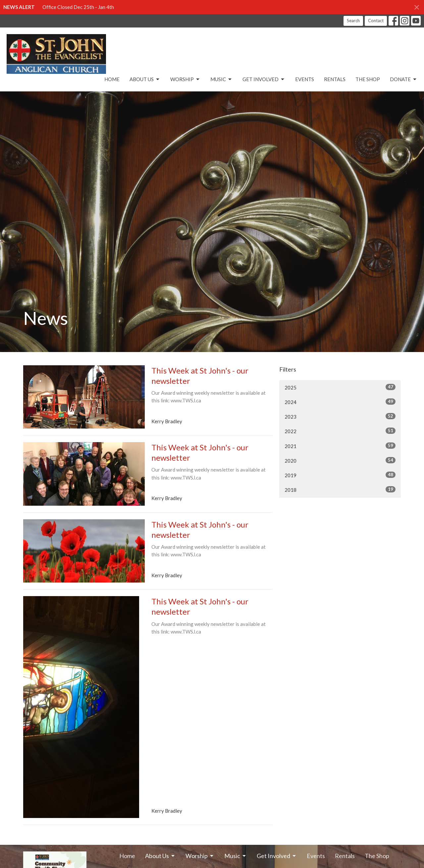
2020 (340, 460)
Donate (404, 79)
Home (112, 79)
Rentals (335, 79)
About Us (145, 79)
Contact (376, 21)
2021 (340, 446)
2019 (340, 475)
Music (221, 79)
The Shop (368, 79)
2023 (340, 416)
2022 (340, 431)
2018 (340, 489)
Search (353, 21)
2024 (340, 402)
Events (305, 79)
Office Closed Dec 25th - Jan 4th (78, 7)
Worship (185, 79)
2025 (340, 387)
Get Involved (264, 79)
